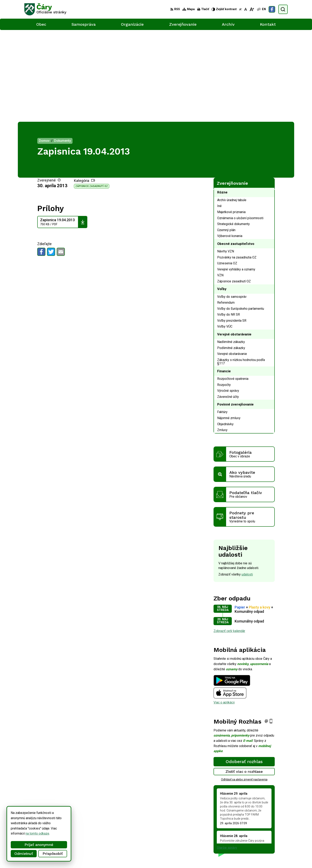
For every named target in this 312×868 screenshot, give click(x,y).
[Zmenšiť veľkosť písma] (240, 9)
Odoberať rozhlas (244, 670)
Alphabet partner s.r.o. (78, 857)
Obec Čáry (127, 857)
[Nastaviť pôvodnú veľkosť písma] (246, 9)
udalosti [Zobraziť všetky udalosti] (247, 483)
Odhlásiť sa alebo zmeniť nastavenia (244, 688)
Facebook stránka (275, 843)
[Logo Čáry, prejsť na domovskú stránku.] (45, 9)
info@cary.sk (271, 838)
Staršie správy (227, 756)
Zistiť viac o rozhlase (244, 680)
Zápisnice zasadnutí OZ (92, 94)
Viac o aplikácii (224, 611)
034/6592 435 (272, 833)
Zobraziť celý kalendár (229, 539)
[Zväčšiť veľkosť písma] (252, 9)
